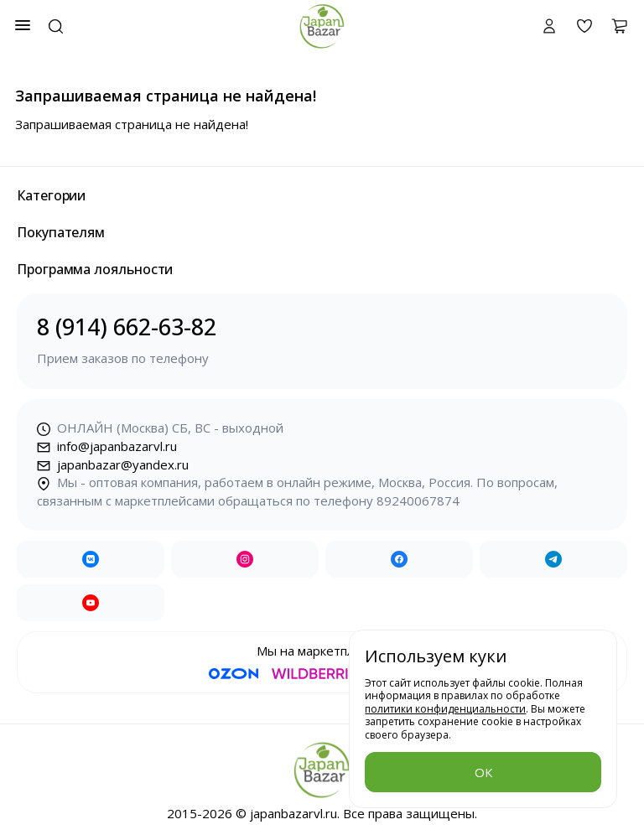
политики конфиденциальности (445, 709)
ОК (483, 772)
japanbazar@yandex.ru (113, 464)
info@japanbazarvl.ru (107, 446)
